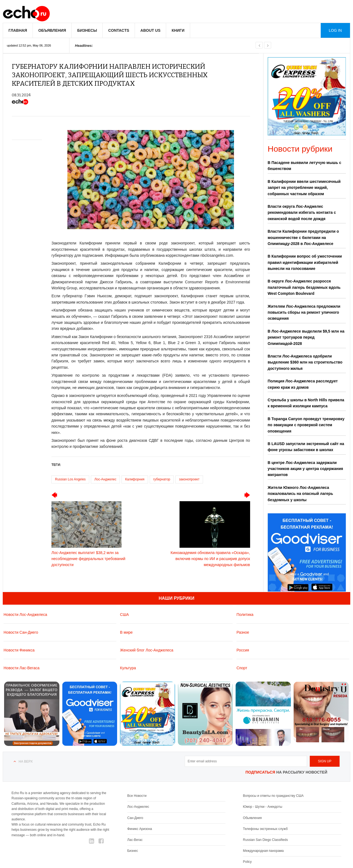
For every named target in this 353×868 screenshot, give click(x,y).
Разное (243, 632)
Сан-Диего (135, 818)
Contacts (119, 30)
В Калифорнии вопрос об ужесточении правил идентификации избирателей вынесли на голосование (305, 262)
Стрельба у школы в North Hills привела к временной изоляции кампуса (306, 403)
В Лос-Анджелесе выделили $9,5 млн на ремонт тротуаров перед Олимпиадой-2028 (306, 337)
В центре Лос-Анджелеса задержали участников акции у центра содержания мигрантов (305, 469)
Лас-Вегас (135, 840)
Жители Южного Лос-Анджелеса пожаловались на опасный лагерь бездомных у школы (300, 494)
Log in (335, 30)
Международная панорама (263, 851)
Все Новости (137, 796)
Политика (245, 614)
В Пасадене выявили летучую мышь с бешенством (304, 166)
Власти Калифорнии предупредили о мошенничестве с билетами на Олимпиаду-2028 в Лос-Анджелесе (303, 237)
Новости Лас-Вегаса (21, 668)
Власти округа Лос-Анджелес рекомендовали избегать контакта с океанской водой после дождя (302, 213)
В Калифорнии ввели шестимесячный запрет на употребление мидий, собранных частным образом (304, 188)
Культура (128, 668)
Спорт (242, 668)
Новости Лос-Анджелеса (25, 614)
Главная (18, 30)
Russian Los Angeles (70, 479)
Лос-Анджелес (105, 479)
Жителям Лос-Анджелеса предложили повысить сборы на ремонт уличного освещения (304, 312)
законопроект (189, 479)
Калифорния (135, 479)
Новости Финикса (19, 650)
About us (150, 30)
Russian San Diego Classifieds (265, 840)
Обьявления (252, 818)
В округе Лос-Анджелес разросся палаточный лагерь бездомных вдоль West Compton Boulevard (304, 287)
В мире (126, 632)
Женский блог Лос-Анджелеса (147, 650)
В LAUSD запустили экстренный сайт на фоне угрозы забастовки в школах (306, 447)
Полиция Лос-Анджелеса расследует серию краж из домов (303, 384)
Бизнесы (87, 30)
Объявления (52, 30)
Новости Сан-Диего (21, 632)
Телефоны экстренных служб (265, 829)
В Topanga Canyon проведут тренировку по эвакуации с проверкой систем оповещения (306, 425)
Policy (247, 862)
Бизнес (133, 851)
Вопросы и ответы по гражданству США (273, 796)
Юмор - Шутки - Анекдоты (263, 807)
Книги (178, 30)
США (125, 614)
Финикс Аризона (140, 829)
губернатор (162, 479)
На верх (26, 762)
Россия (243, 650)
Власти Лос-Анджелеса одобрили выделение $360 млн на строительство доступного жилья (305, 362)
